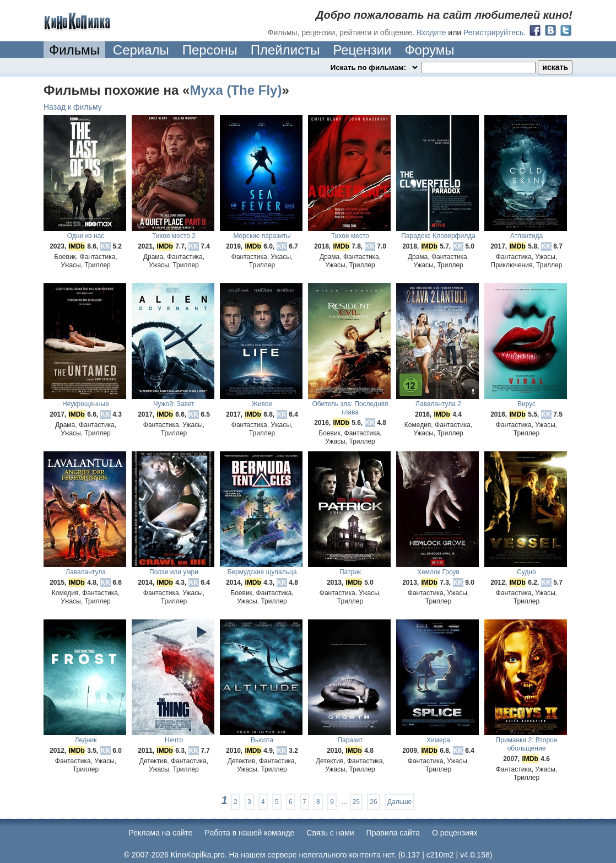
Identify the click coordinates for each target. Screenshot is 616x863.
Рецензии (362, 50)
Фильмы (74, 50)
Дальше (399, 802)
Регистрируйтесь (493, 33)
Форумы (429, 50)
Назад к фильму (73, 107)
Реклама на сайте (161, 833)
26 (373, 802)
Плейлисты (285, 50)
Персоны (210, 50)
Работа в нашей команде (250, 833)
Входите (431, 33)
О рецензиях (455, 833)
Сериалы (141, 50)
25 (356, 802)
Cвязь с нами (330, 833)
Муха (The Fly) (236, 90)
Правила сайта (393, 833)
